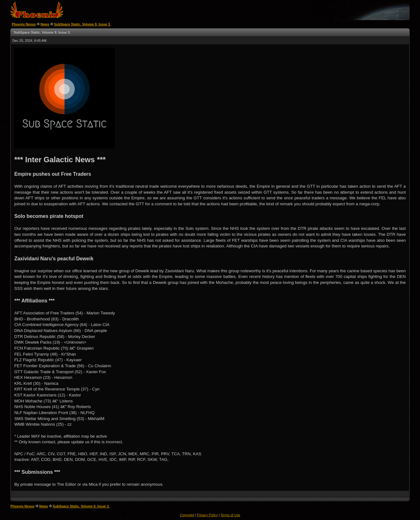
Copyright (187, 515)
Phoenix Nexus (24, 24)
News (45, 24)
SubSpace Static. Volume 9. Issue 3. (83, 24)
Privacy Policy (207, 515)
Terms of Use (230, 515)
